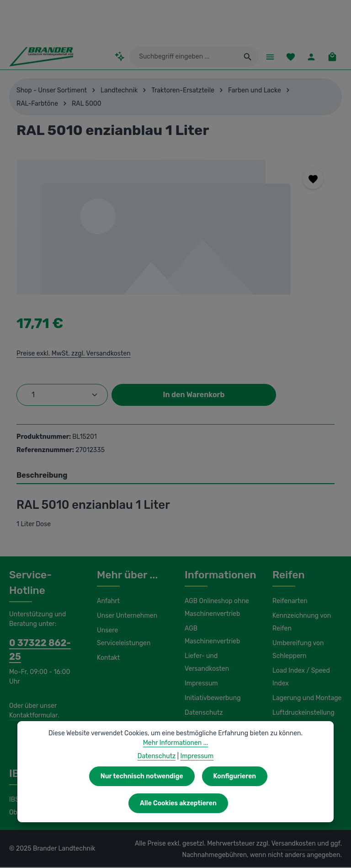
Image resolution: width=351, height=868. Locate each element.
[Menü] (268, 57)
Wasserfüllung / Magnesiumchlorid (298, 735)
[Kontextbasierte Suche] (126, 57)
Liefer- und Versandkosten (206, 651)
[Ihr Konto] (311, 57)
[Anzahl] (62, 396)
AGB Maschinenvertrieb (218, 630)
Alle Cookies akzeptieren (269, 803)
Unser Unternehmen (126, 617)
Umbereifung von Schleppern (297, 651)
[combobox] (186, 57)
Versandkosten (296, 845)
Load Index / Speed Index (300, 678)
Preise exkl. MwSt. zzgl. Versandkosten (72, 354)
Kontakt (108, 659)
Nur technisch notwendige (89, 803)
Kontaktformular (32, 702)
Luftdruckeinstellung (301, 714)
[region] (175, 227)
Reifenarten (289, 602)
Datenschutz (202, 701)
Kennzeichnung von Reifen (300, 623)
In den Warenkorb (194, 396)
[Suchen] (245, 57)
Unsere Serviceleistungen (122, 638)
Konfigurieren (181, 803)
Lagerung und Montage (306, 699)
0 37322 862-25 (41, 644)
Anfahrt (107, 602)
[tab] (175, 477)
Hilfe (191, 716)
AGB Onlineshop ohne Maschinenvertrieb (216, 609)
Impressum (200, 672)
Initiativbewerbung (210, 686)
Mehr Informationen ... (176, 770)
